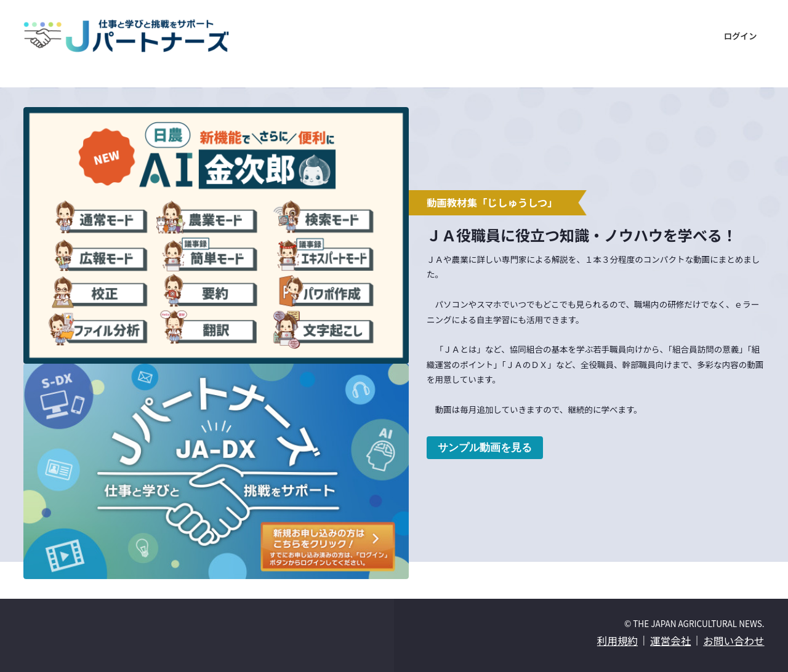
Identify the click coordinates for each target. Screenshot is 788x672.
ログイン (740, 36)
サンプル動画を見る (485, 447)
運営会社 (670, 641)
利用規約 (617, 641)
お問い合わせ (734, 641)
